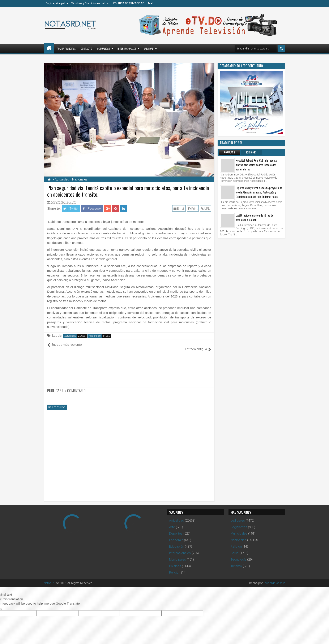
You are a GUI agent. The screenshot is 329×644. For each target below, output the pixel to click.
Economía (176, 535)
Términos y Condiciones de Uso (90, 3)
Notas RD (50, 578)
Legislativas (239, 522)
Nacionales (95, 336)
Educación (177, 542)
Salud (235, 548)
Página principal (55, 3)
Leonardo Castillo (274, 578)
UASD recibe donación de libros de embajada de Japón (255, 217)
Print (193, 209)
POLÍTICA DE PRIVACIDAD (129, 3)
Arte (172, 522)
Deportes (176, 529)
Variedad (149, 49)
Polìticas (175, 561)
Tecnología (238, 555)
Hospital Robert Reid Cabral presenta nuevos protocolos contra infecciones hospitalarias (256, 165)
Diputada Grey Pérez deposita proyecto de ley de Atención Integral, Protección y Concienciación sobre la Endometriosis (259, 192)
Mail (151, 3)
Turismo (236, 561)
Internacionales (127, 49)
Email (179, 209)
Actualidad (104, 49)
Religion (175, 568)
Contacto (86, 49)
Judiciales (238, 516)
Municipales (178, 555)
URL (206, 209)
